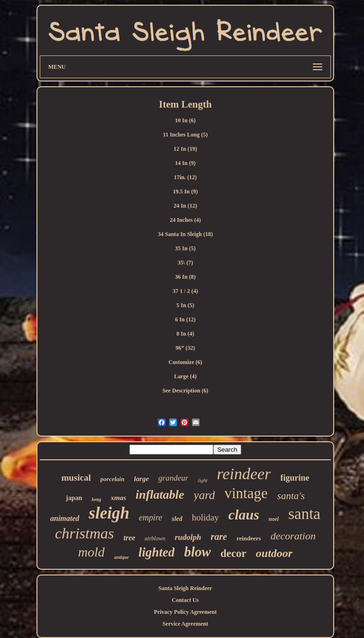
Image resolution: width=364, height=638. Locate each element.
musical (76, 478)
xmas (119, 498)
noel (274, 519)
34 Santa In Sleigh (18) (185, 234)
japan (74, 498)
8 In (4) (185, 334)
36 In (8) (185, 277)
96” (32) (185, 348)
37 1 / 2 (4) (185, 291)
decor (233, 553)
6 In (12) (185, 319)
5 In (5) (185, 305)
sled (177, 519)
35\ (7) (185, 263)
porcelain (113, 479)
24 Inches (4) (185, 220)
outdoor (274, 553)
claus (244, 515)
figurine (295, 478)
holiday (205, 517)
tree (129, 538)
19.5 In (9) (185, 191)
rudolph (188, 537)
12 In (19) (185, 149)
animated (65, 518)
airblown (155, 538)
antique (122, 557)
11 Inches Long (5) (185, 135)
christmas (84, 533)
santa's (291, 496)
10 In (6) (185, 120)
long (96, 499)
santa (304, 514)
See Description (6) (186, 391)
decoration (293, 536)
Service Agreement (185, 624)
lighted (157, 552)
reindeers (249, 538)
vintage (246, 493)
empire (150, 518)
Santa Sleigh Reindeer (185, 588)
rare (218, 537)
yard (205, 495)
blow (197, 552)
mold (91, 552)
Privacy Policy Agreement (185, 612)
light (202, 480)
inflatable (160, 495)
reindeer (244, 474)
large (141, 479)
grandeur (173, 478)
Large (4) (185, 376)
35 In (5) (185, 248)
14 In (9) (185, 163)
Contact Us (185, 600)
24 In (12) (185, 206)
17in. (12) (185, 177)
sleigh (109, 513)
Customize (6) (186, 362)
